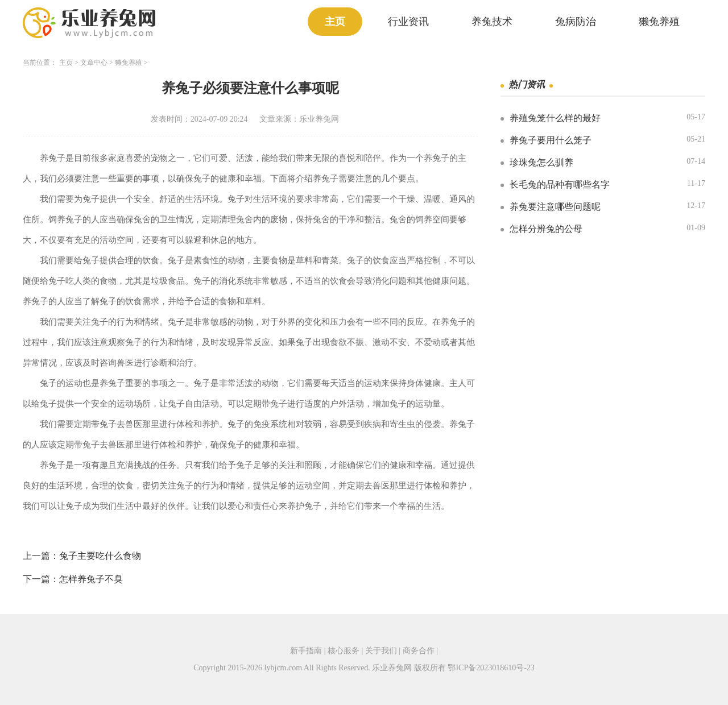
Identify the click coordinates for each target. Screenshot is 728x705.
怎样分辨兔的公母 (546, 229)
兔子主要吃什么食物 (100, 556)
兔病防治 (576, 22)
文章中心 (94, 63)
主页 (335, 22)
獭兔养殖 (659, 22)
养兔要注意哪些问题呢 (555, 207)
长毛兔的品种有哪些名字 (560, 184)
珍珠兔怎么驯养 (541, 162)
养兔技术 (492, 22)
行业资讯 (408, 22)
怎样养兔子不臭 (91, 579)
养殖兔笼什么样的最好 (555, 118)
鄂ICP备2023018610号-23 (491, 668)
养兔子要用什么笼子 (551, 140)
